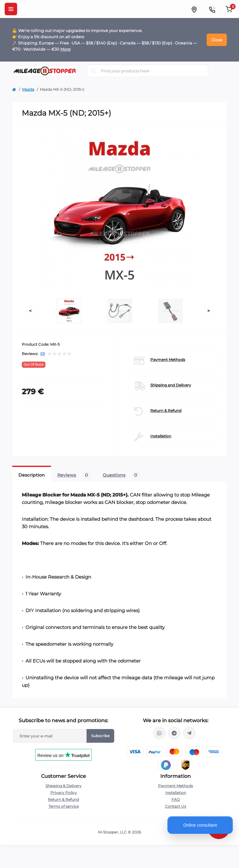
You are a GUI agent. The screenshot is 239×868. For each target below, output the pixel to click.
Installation (161, 436)
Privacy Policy (64, 793)
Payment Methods (168, 360)
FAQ (176, 799)
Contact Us (176, 806)
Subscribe (100, 736)
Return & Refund (166, 411)
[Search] (94, 71)
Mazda (28, 89)
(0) (43, 354)
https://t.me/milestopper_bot (189, 733)
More (66, 49)
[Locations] (194, 9)
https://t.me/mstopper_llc (174, 733)
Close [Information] (217, 40)
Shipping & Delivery (63, 786)
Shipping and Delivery (171, 385)
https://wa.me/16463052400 (159, 733)
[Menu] (11, 9)
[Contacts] (212, 9)
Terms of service (64, 806)
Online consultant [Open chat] (200, 825)
